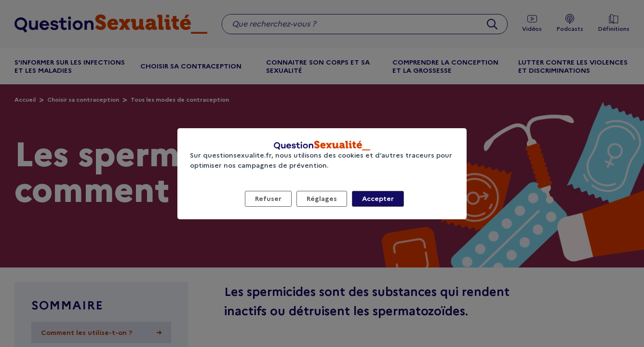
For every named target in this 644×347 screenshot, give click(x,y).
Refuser (268, 199)
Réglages (322, 199)
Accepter (378, 199)
